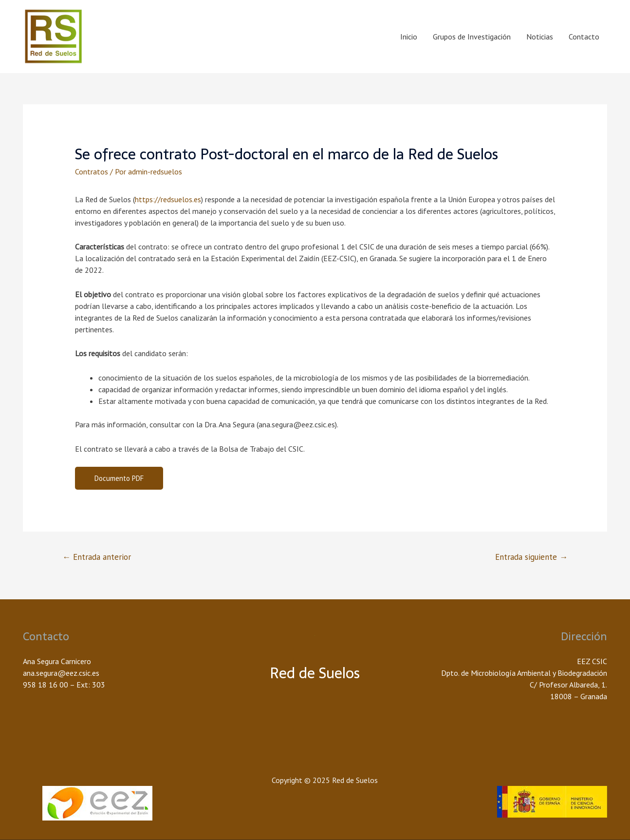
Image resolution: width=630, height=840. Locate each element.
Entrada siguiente (531, 557)
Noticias (540, 37)
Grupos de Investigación (472, 37)
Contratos (92, 172)
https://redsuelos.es (168, 199)
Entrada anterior (97, 557)
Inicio (409, 37)
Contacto (584, 37)
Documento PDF (119, 478)
